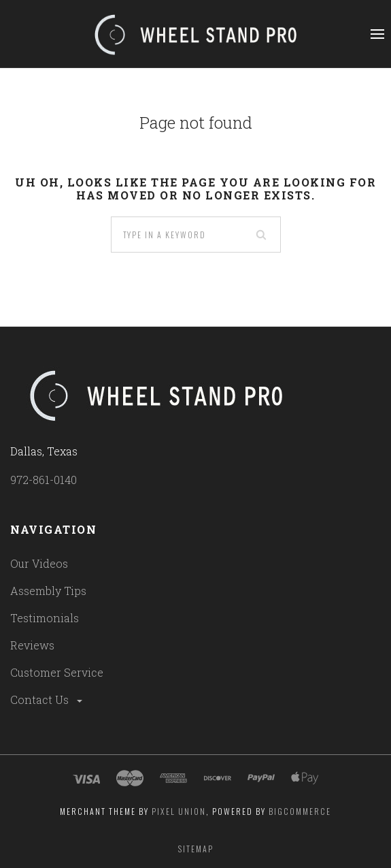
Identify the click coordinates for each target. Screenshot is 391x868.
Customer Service (57, 672)
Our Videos (39, 563)
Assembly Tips (48, 591)
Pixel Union (179, 811)
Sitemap (196, 849)
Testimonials (45, 618)
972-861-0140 (44, 480)
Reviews (32, 645)
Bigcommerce (300, 811)
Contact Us (47, 700)
